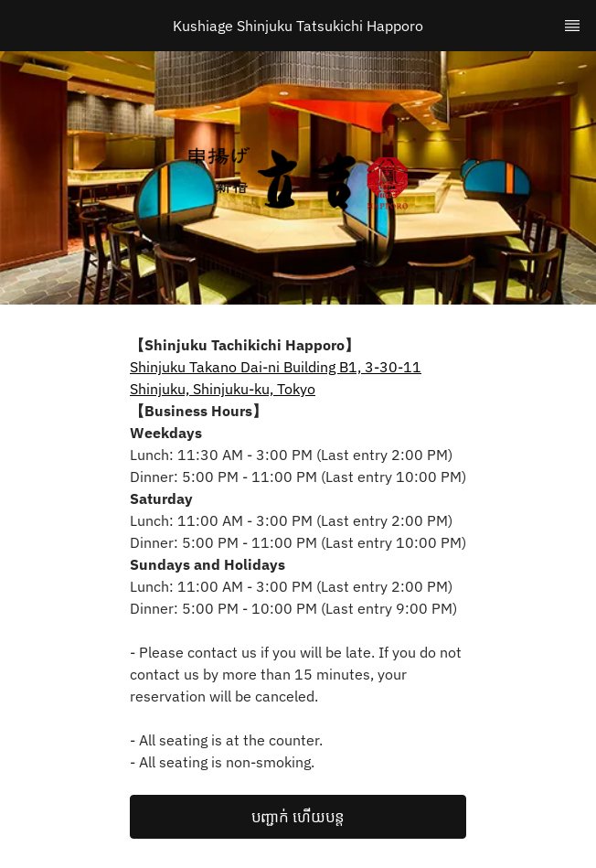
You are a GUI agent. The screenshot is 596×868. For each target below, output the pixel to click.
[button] (298, 817)
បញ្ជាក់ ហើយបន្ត (298, 817)
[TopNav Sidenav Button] (572, 26)
